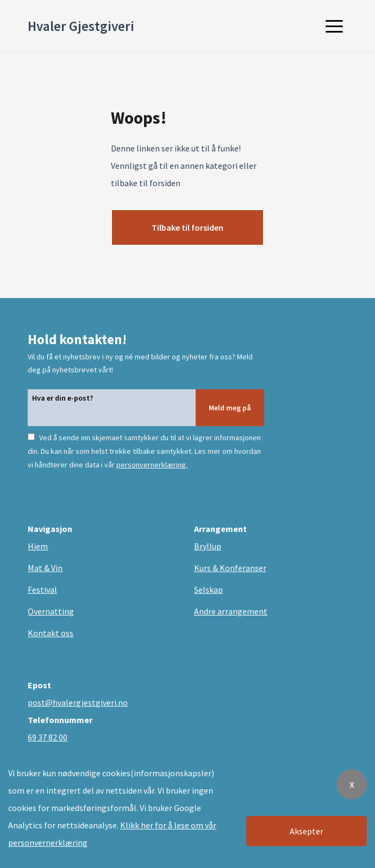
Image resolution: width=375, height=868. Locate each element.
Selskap (208, 590)
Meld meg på (230, 408)
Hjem (38, 546)
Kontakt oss (51, 633)
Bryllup (208, 546)
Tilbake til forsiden (187, 227)
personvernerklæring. (152, 465)
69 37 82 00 (48, 737)
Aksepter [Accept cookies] (307, 831)
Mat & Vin (45, 568)
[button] (334, 26)
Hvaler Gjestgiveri (81, 26)
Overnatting (51, 611)
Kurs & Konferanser (230, 568)
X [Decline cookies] (352, 784)
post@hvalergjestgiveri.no (78, 702)
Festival (42, 590)
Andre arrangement (231, 611)
